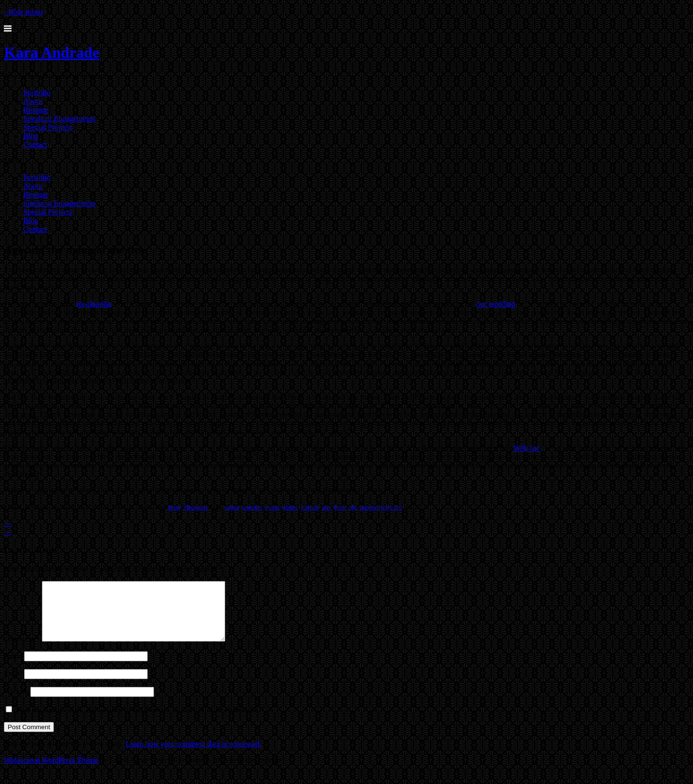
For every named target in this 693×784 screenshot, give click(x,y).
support (370, 507)
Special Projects (48, 127)
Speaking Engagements (59, 119)
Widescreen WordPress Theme (51, 772)
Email (13, 685)
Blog (31, 136)
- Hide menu (23, 12)
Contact (35, 145)
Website (16, 703)
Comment (22, 651)
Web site (526, 448)
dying (272, 507)
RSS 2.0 (391, 507)
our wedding (496, 304)
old (353, 507)
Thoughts (195, 507)
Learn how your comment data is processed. (193, 755)
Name (13, 667)
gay (326, 507)
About (33, 101)
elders (290, 507)
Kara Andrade (51, 52)
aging (231, 507)
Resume (36, 110)
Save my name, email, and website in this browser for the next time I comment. (138, 721)
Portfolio (37, 93)
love (340, 507)
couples (252, 507)
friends (310, 507)
